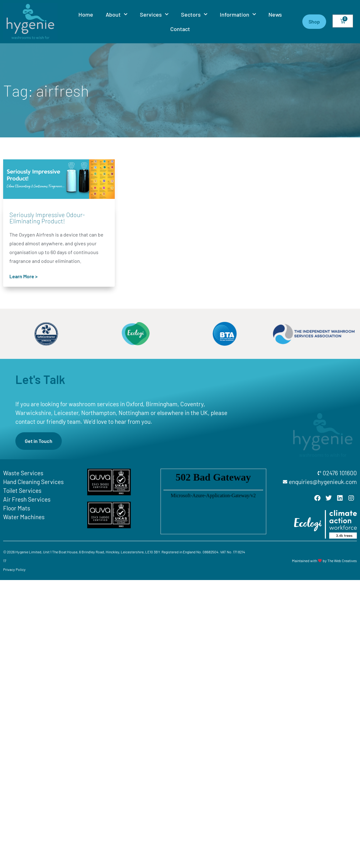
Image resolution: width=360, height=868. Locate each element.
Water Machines (24, 517)
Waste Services (23, 473)
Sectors (194, 15)
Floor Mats (17, 508)
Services (154, 15)
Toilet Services (22, 490)
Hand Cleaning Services (33, 482)
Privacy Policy (14, 569)
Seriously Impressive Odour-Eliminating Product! (47, 218)
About (116, 15)
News (275, 14)
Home (86, 14)
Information (238, 15)
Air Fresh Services (27, 499)
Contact (180, 29)
